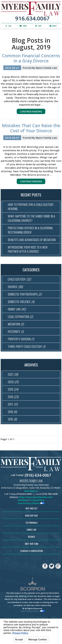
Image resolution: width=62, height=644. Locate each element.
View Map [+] (31, 516)
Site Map (22, 525)
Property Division (22, 357)
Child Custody (20, 292)
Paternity (16, 349)
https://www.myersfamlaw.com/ (36, 522)
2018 (14, 419)
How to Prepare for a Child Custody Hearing (32, 209)
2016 (13, 435)
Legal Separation (21, 333)
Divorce (16, 300)
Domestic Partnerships (26, 308)
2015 (13, 444)
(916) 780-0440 (50, 519)
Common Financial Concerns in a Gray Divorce (31, 58)
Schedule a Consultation (32, 576)
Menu (53, 26)
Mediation (16, 341)
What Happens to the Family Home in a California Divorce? (33, 222)
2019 (14, 411)
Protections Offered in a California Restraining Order (32, 235)
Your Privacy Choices (31, 528)
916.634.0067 (32, 19)
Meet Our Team (32, 569)
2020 (14, 403)
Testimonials (31, 548)
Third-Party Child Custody (28, 366)
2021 (13, 394)
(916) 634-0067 (38, 500)
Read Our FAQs (31, 541)
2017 (13, 427)
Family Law (17, 325)
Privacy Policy (37, 525)
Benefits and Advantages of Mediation (26, 248)
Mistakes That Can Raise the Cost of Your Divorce (31, 129)
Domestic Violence (22, 316)
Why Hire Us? (31, 533)
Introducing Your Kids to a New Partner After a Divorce (29, 260)
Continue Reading (31, 112)
